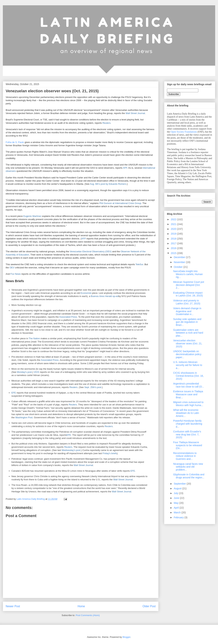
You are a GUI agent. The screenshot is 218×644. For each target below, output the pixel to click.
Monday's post (24, 372)
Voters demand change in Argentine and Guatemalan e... (187, 311)
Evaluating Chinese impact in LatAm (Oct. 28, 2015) (188, 294)
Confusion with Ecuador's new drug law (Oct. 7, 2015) (187, 435)
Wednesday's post (71, 450)
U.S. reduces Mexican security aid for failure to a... (188, 365)
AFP (125, 168)
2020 (174, 229)
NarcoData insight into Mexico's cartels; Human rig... (188, 274)
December (180, 257)
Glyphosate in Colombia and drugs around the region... (189, 476)
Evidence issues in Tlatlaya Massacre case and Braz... (188, 394)
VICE (37, 372)
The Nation (34, 338)
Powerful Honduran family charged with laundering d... (188, 424)
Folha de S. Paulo (15, 142)
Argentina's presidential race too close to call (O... (189, 385)
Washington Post (24, 417)
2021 (174, 224)
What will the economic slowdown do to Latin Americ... (186, 413)
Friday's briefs (110, 453)
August (178, 488)
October (178, 267)
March (178, 512)
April (177, 508)
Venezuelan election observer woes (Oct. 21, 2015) (188, 343)
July (176, 493)
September (180, 484)
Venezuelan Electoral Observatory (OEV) (91, 251)
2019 (174, 234)
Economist (86, 293)
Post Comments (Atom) (88, 615)
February (179, 517)
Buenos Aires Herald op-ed (105, 296)
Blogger (126, 637)
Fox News (16, 274)
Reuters (107, 123)
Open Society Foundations (184, 132)
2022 (174, 219)
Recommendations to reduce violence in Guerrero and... (185, 456)
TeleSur (139, 264)
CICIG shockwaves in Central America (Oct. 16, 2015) (188, 376)
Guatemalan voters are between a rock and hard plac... (188, 333)
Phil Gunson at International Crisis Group (120, 203)
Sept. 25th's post (93, 387)
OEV (12, 268)
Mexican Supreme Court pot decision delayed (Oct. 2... (189, 285)
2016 (174, 248)
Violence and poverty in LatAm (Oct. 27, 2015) (187, 302)
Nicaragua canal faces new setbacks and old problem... (188, 467)
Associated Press (68, 317)
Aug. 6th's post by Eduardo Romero (108, 184)
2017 (174, 243)
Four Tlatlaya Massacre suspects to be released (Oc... (188, 445)
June (177, 498)
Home (81, 606)
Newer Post (13, 606)
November (180, 262)
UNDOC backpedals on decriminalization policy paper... (187, 354)
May (176, 503)
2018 (174, 239)
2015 (174, 253)
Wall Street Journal (135, 113)
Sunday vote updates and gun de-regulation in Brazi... (187, 322)
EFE (14, 393)
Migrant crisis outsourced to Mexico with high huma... (188, 404)
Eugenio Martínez (32, 216)
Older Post (149, 606)
